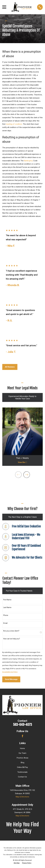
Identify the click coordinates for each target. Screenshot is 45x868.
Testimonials (22, 772)
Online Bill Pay (22, 767)
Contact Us (22, 777)
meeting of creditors (14, 124)
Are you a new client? (11, 631)
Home (22, 748)
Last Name (7, 607)
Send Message (11, 679)
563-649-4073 (22, 725)
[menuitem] (17, 863)
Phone (6, 615)
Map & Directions (22, 797)
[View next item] (27, 475)
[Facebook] (22, 736)
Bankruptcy (28, 161)
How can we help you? (12, 639)
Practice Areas (22, 758)
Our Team (22, 753)
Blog (22, 763)
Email (5, 623)
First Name (7, 600)
